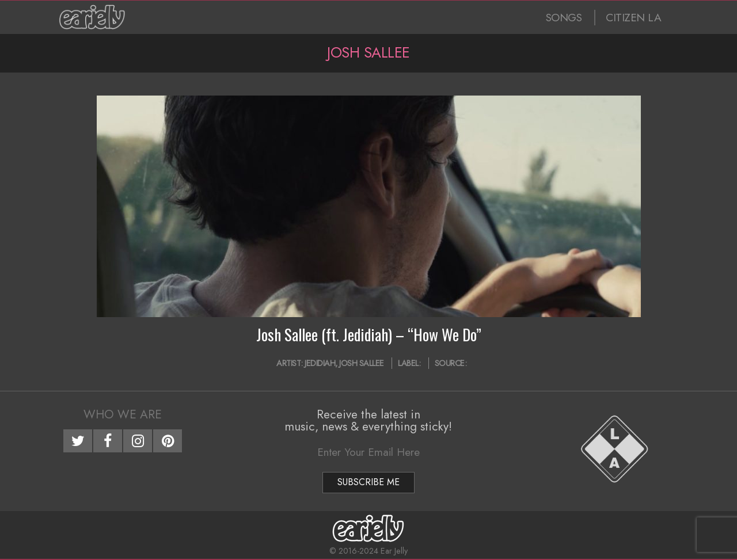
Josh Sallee (362, 363)
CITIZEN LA (633, 18)
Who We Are (123, 414)
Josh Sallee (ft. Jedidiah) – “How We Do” (369, 334)
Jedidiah (320, 363)
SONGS (564, 18)
